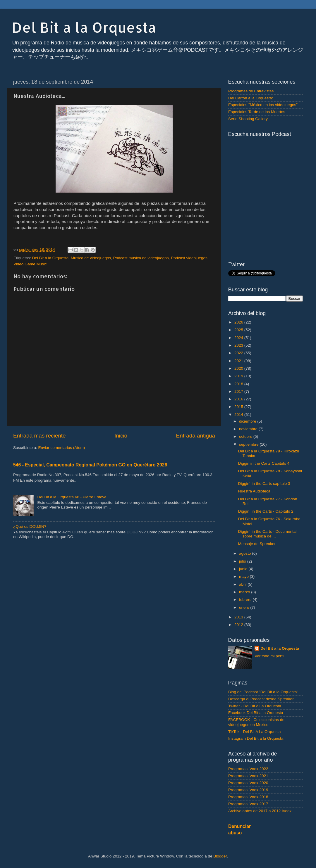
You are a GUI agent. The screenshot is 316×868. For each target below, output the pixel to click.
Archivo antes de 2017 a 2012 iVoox (260, 811)
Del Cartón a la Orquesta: (251, 98)
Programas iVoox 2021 (248, 776)
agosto (245, 553)
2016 (239, 399)
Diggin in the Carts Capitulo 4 (264, 463)
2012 (239, 625)
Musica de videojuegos (91, 258)
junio (244, 569)
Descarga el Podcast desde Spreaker (261, 699)
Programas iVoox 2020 (248, 783)
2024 (239, 338)
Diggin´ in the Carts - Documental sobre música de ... (267, 534)
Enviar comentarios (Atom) (62, 448)
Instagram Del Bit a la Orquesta (256, 738)
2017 (239, 391)
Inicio (121, 436)
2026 (239, 322)
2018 (239, 384)
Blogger (220, 856)
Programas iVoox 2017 (248, 804)
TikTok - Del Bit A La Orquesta (255, 732)
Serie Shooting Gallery (248, 119)
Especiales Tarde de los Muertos (257, 112)
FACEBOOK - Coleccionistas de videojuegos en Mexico (256, 722)
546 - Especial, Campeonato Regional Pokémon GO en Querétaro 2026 (90, 465)
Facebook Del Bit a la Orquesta (256, 713)
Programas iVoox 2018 (248, 797)
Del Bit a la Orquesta (84, 27)
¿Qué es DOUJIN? (30, 526)
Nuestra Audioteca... (256, 491)
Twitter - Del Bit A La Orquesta (255, 706)
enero (245, 607)
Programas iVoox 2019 (248, 790)
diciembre (248, 421)
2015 (239, 407)
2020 (239, 368)
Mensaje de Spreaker (257, 544)
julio (243, 561)
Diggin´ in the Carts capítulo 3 (264, 484)
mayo (244, 576)
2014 (239, 415)
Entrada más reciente (39, 436)
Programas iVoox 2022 (248, 769)
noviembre (249, 429)
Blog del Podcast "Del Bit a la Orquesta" (263, 692)
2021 (239, 361)
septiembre (249, 444)
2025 (239, 330)
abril (243, 584)
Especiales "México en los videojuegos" (263, 105)
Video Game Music (30, 264)
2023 (239, 345)
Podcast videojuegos (189, 258)
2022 (239, 353)
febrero (246, 600)
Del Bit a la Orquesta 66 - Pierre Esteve (72, 497)
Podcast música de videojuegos (141, 258)
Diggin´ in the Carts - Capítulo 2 (266, 511)
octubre (246, 436)
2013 (239, 617)
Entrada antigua (196, 436)
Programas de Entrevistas (251, 91)
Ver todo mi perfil (269, 656)
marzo (245, 592)
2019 (239, 376)
